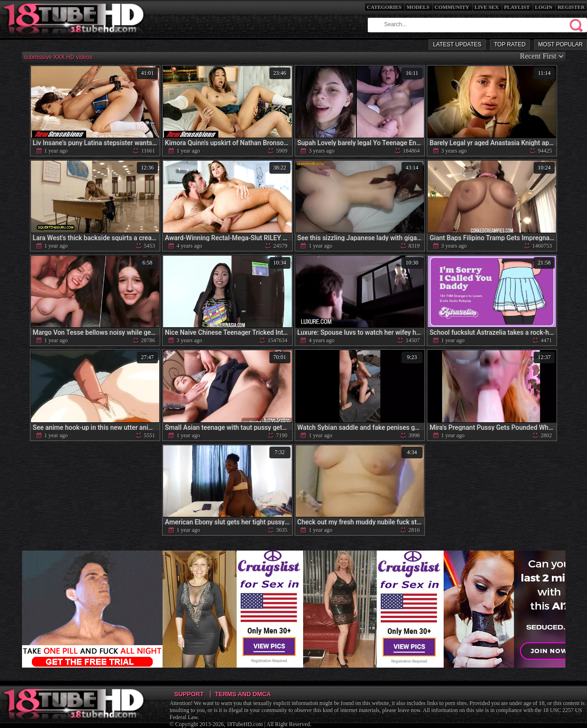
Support (189, 694)
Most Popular (561, 44)
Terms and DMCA (243, 694)
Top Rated (510, 44)
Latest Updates (457, 44)
